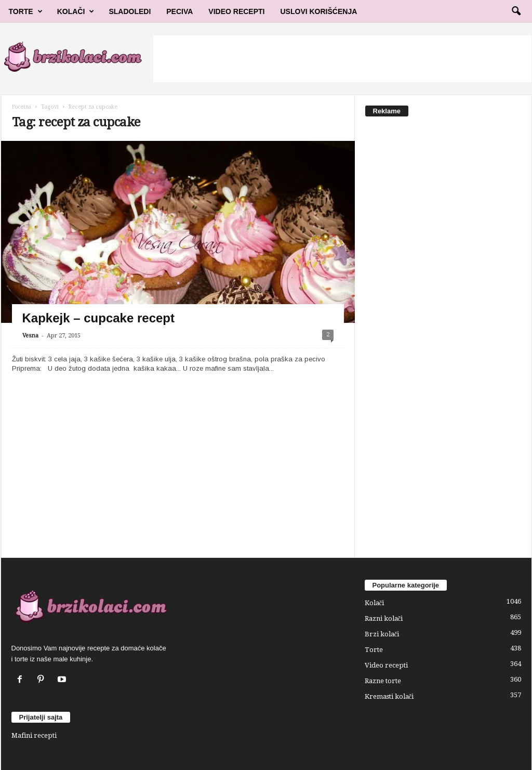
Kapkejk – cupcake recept (99, 318)
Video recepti (386, 665)
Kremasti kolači (389, 696)
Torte (26, 11)
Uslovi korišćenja (319, 11)
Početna (22, 107)
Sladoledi (130, 11)
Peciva (179, 11)
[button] (516, 11)
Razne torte (383, 681)
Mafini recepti (34, 735)
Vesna (30, 336)
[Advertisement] (342, 59)
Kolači (76, 11)
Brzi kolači (382, 634)
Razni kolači (384, 618)
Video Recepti (236, 11)
